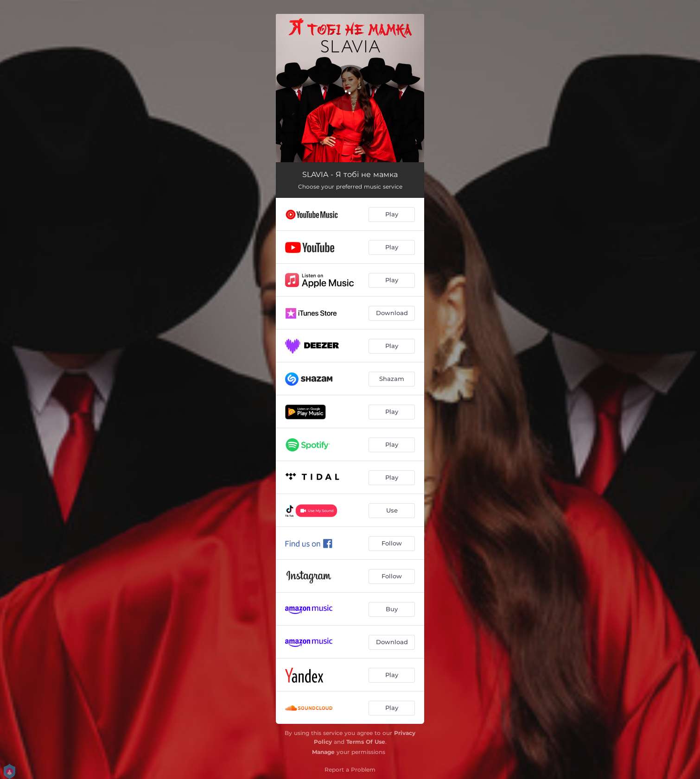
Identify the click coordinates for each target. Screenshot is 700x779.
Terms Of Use (366, 742)
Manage (323, 752)
